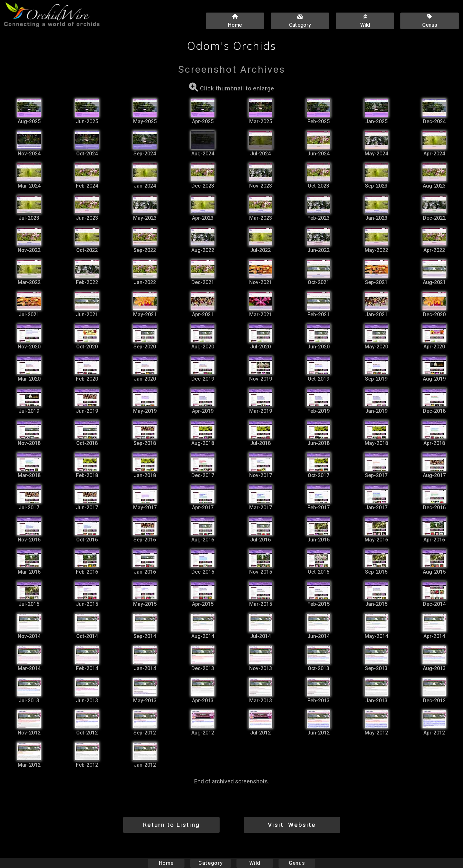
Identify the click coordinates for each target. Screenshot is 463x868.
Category (211, 863)
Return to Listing (171, 825)
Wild (255, 863)
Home (166, 863)
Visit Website (292, 825)
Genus (296, 863)
